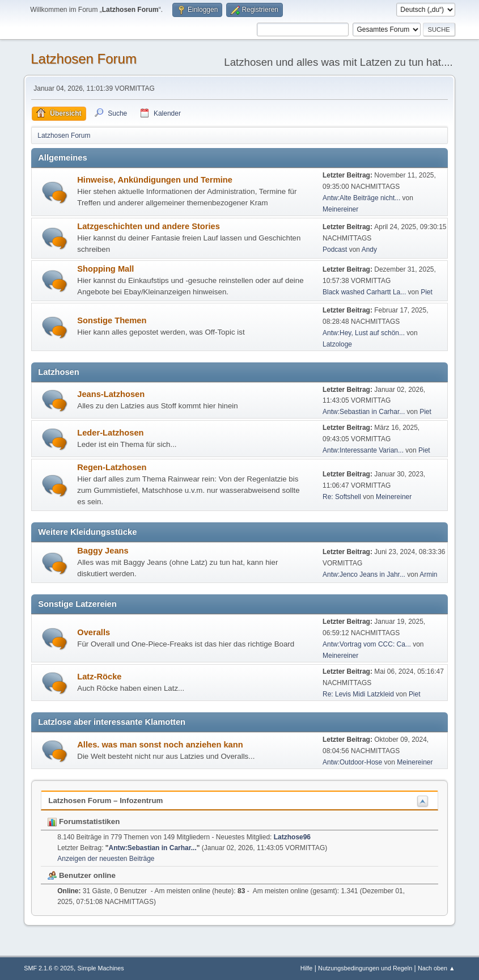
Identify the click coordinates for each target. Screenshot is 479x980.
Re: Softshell (342, 497)
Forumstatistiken (84, 821)
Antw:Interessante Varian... (363, 450)
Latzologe (337, 344)
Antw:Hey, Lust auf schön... (364, 333)
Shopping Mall (105, 269)
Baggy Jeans (103, 551)
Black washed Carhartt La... (364, 292)
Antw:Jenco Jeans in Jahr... (364, 575)
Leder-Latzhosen (110, 433)
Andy (369, 250)
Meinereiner (340, 209)
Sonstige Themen (112, 320)
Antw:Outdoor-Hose (352, 762)
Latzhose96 (292, 837)
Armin (428, 575)
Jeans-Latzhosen (111, 394)
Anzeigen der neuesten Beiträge (106, 859)
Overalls (94, 632)
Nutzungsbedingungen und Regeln (365, 968)
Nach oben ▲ (436, 968)
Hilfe (307, 968)
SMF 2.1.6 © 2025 (49, 968)
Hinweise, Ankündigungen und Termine (155, 180)
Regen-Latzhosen (112, 467)
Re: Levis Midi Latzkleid (358, 694)
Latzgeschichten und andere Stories (149, 226)
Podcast (335, 250)
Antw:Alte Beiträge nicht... (361, 198)
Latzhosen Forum (84, 59)
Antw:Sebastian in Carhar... (364, 412)
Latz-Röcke (99, 677)
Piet (427, 292)
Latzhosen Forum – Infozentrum (105, 801)
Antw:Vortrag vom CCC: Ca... (367, 644)
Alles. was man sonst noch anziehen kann (160, 745)
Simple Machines (101, 968)
